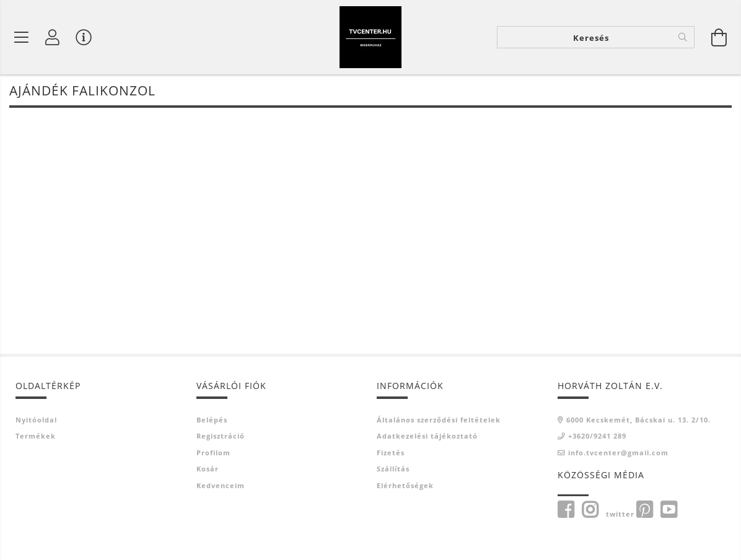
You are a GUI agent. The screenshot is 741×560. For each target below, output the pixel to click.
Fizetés (391, 453)
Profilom (213, 453)
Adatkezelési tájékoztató (427, 437)
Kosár (208, 470)
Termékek (36, 437)
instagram (590, 511)
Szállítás (393, 470)
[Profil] (53, 37)
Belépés (212, 420)
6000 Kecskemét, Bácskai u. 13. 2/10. (638, 420)
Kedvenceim (221, 486)
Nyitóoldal (36, 420)
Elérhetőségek (405, 486)
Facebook (566, 511)
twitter (620, 515)
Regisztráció (221, 437)
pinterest (644, 511)
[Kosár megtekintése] (719, 37)
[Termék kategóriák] (22, 37)
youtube (669, 511)
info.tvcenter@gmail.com (618, 453)
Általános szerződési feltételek (439, 420)
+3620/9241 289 (597, 437)
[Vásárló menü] (84, 37)
